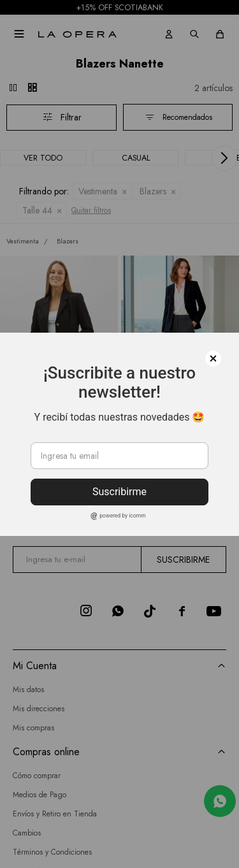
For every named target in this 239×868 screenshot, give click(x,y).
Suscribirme (119, 492)
